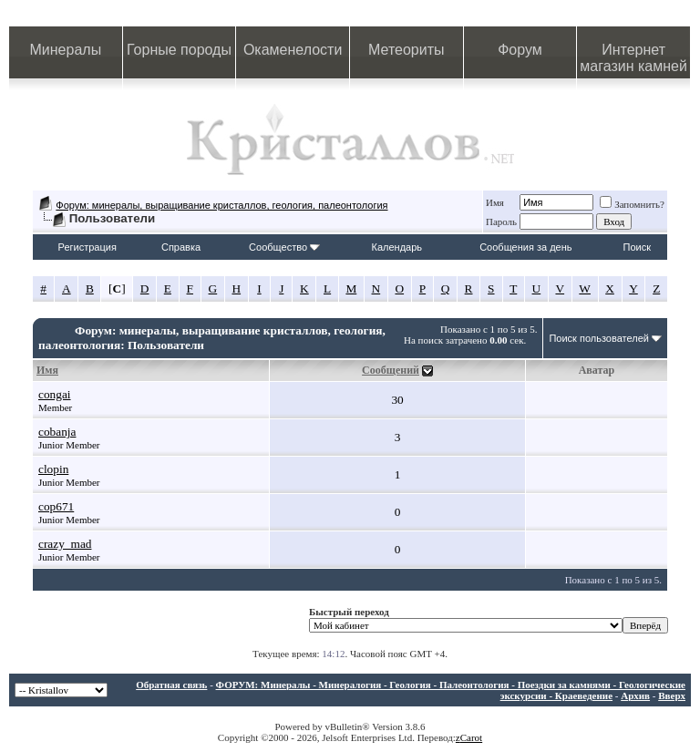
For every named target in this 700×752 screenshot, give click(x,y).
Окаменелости (293, 50)
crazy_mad (65, 544)
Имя (495, 202)
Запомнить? (632, 204)
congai (55, 394)
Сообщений (391, 370)
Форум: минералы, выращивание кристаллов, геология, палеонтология (221, 205)
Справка (181, 247)
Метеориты (406, 50)
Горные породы (179, 50)
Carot (471, 737)
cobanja (57, 432)
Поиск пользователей (599, 338)
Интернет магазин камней (633, 58)
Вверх (672, 695)
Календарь (397, 247)
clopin (53, 469)
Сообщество (284, 247)
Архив (635, 695)
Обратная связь (171, 685)
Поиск (637, 247)
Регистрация (87, 247)
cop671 (56, 506)
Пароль (501, 221)
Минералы (66, 50)
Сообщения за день (525, 247)
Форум (520, 50)
